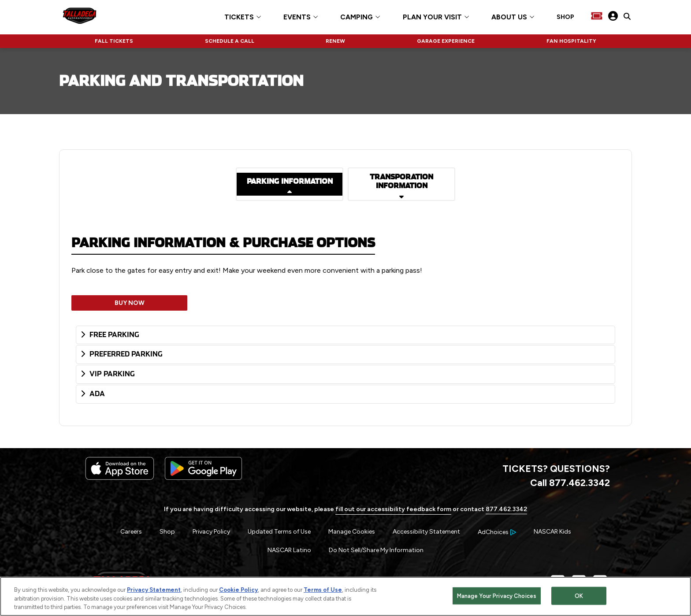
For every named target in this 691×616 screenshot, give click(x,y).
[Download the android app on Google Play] (203, 478)
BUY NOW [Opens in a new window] (130, 303)
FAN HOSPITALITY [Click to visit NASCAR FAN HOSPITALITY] (571, 41)
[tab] (345, 335)
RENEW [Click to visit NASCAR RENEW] (335, 41)
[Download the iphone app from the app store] (120, 478)
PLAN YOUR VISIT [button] (432, 17)
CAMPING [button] (357, 17)
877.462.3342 (506, 509)
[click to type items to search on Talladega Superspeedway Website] (627, 17)
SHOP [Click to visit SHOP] (565, 17)
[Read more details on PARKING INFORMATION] (290, 184)
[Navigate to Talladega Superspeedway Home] (80, 17)
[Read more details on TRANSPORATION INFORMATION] (401, 184)
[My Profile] (613, 17)
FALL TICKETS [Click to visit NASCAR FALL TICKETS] (114, 41)
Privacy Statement (154, 590)
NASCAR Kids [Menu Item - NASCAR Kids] (552, 532)
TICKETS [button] (239, 17)
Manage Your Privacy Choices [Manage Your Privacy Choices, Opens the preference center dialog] (497, 596)
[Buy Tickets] (597, 17)
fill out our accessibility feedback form (393, 509)
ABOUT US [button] (509, 17)
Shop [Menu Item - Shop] (167, 532)
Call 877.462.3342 (570, 482)
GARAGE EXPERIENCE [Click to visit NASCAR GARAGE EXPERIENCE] (446, 41)
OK (579, 596)
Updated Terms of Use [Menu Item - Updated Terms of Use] (279, 532)
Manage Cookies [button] (352, 532)
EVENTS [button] (297, 17)
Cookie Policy (238, 590)
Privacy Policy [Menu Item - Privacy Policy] (211, 532)
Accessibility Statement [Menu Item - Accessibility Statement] (426, 532)
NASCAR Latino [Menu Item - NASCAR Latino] (289, 550)
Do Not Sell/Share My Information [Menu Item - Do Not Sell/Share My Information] (376, 550)
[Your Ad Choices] (497, 532)
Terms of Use (323, 590)
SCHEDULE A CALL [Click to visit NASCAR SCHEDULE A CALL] (230, 41)
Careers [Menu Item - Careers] (131, 532)
